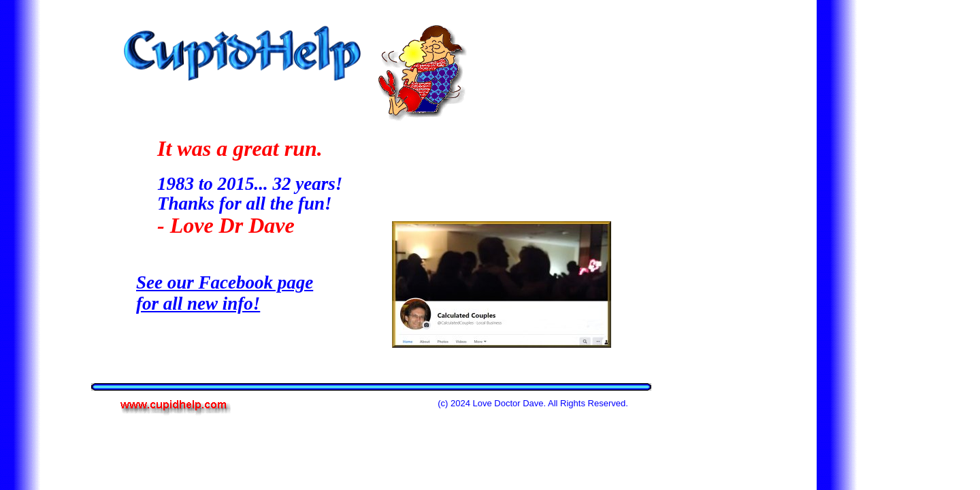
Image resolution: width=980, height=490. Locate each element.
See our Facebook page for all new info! (225, 293)
